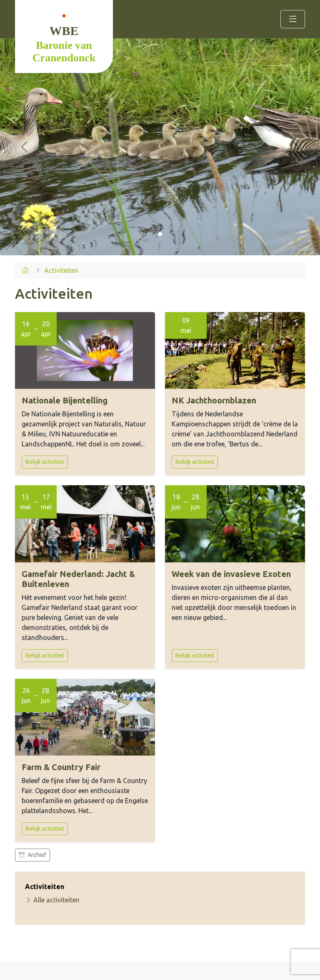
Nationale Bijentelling (65, 400)
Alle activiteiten (52, 900)
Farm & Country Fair (61, 767)
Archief (32, 855)
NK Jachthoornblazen (214, 400)
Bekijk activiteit (45, 462)
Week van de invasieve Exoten (231, 574)
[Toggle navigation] (293, 19)
